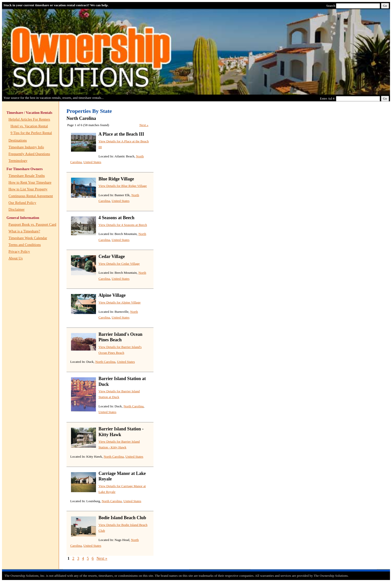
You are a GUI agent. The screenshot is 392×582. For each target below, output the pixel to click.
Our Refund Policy (22, 203)
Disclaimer (16, 209)
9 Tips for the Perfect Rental (31, 133)
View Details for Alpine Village (119, 302)
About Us (16, 258)
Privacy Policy (19, 251)
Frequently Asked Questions (29, 154)
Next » (144, 125)
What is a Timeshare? (24, 231)
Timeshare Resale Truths (27, 176)
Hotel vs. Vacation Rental (29, 126)
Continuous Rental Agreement (31, 196)
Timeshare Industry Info (26, 147)
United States (92, 162)
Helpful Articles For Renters (29, 119)
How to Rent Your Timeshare (30, 182)
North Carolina (105, 362)
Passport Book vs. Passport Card (32, 224)
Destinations (18, 140)
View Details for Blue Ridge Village (123, 186)
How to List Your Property (28, 189)
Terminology (18, 161)
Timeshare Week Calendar (28, 238)
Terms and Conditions (25, 245)
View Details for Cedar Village (119, 264)
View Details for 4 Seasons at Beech (123, 225)
